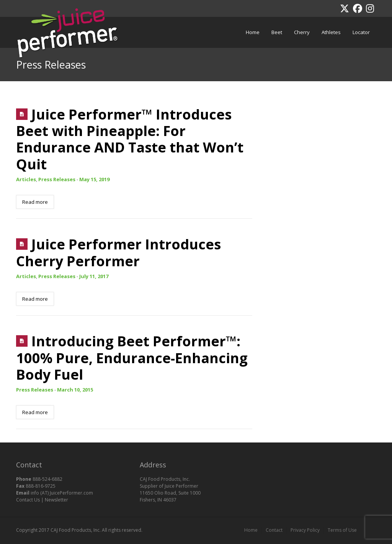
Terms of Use (342, 530)
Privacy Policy (305, 530)
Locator (361, 32)
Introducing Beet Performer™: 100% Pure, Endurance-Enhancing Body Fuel (132, 358)
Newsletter (56, 500)
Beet (275, 28)
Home (253, 32)
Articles (26, 179)
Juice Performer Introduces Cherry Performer (118, 252)
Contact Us (28, 500)
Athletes (331, 32)
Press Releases (57, 179)
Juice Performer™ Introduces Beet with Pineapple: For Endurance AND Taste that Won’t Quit (130, 139)
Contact (274, 530)
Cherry (300, 28)
